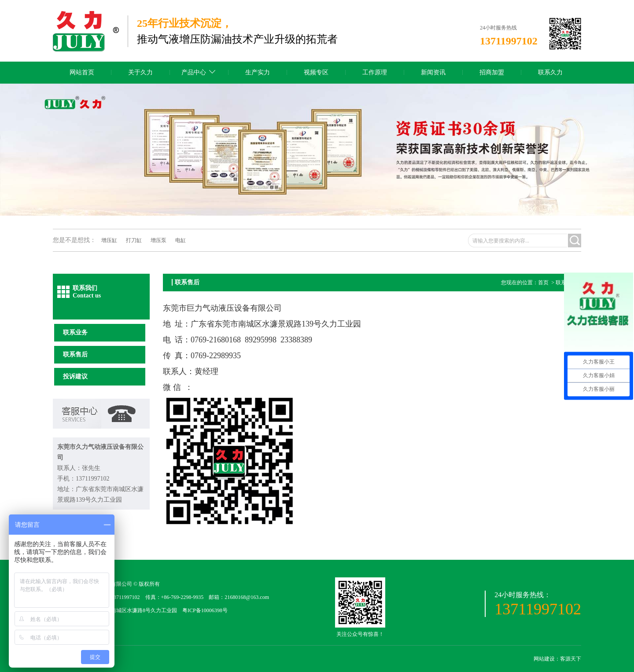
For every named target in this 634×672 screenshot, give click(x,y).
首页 (543, 283)
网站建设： (547, 659)
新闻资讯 (433, 72)
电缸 (181, 240)
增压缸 (109, 240)
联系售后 (75, 354)
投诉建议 (75, 376)
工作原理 (375, 72)
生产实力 (258, 72)
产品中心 (194, 72)
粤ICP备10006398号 (205, 610)
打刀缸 (134, 240)
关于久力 (140, 72)
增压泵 (158, 240)
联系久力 (550, 72)
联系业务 (75, 332)
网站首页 (82, 72)
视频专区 (316, 72)
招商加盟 (492, 72)
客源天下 (571, 659)
